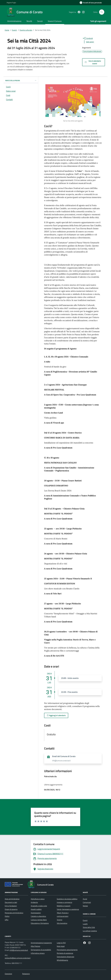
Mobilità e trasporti (64, 906)
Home (7, 30)
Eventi (14, 30)
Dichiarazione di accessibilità (41, 950)
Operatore (8, 974)
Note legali (61, 946)
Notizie (85, 906)
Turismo (60, 920)
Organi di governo (11, 909)
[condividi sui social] (88, 38)
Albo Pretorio (35, 946)
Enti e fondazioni (11, 906)
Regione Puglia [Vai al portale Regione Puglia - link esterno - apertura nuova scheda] (11, 3)
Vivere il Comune (55, 21)
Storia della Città (89, 927)
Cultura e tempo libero (39, 920)
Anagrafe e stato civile (39, 906)
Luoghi (85, 924)
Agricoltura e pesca (38, 899)
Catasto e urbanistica (38, 916)
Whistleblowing (62, 960)
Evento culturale (26, 30)
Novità (29, 21)
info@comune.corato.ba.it (19, 950)
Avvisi (85, 899)
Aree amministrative (12, 899)
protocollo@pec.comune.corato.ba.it (18, 958)
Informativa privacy (38, 953)
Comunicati (87, 902)
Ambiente (34, 902)
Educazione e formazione (40, 923)
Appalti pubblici (36, 909)
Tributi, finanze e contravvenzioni (63, 915)
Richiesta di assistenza (65, 953)
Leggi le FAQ (61, 943)
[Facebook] (78, 12)
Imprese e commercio (64, 902)
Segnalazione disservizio (65, 957)
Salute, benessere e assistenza (68, 909)
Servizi (40, 21)
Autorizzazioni (36, 913)
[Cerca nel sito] (102, 12)
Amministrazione (14, 21)
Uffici (7, 920)
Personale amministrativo (14, 913)
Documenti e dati (11, 902)
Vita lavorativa (62, 923)
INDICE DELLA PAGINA (21, 80)
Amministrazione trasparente (41, 943)
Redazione (26, 974)
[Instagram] (82, 12)
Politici (7, 916)
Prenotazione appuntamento (67, 950)
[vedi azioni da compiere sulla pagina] (88, 42)
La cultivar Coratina (90, 931)
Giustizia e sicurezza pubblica (67, 899)
